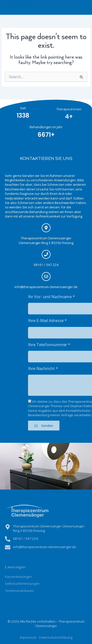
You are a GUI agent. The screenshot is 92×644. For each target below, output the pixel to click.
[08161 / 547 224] (44, 254)
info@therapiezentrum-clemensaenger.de (44, 287)
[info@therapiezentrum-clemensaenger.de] (44, 276)
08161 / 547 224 (44, 265)
